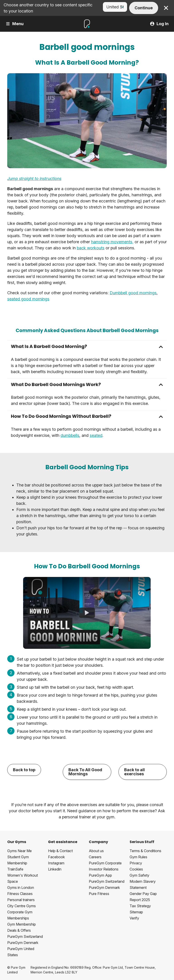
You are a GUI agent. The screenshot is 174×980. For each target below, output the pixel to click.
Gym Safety (139, 875)
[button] (87, 347)
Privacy (136, 863)
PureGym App (100, 875)
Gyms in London (21, 888)
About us (96, 851)
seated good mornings (28, 299)
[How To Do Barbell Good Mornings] (87, 613)
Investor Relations (104, 869)
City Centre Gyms (22, 906)
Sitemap (136, 912)
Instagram (56, 863)
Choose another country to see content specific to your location (48, 8)
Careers (95, 857)
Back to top (24, 770)
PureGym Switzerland (25, 936)
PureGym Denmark (23, 943)
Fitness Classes (20, 894)
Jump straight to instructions (34, 179)
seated (96, 435)
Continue (144, 8)
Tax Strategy (140, 906)
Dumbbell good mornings (133, 293)
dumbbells (70, 435)
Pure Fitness (99, 894)
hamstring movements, (112, 242)
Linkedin (55, 869)
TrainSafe (15, 869)
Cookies (136, 869)
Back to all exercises (134, 772)
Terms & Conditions (145, 851)
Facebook (56, 857)
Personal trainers (21, 900)
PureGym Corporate (105, 863)
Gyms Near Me (19, 851)
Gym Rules (138, 857)
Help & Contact (60, 851)
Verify (134, 918)
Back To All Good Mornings (85, 772)
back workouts (91, 248)
